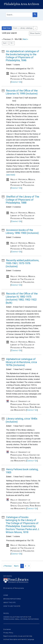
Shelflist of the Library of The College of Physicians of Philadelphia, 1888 (22, 200)
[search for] (19, 15)
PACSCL (6, 613)
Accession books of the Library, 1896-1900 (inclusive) (22, 232)
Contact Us (16, 82)
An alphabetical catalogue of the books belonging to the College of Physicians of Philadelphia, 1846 (22, 56)
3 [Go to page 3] (29, 566)
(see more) (11, 175)
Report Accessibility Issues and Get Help (18, 636)
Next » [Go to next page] (17, 566)
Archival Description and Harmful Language (19, 639)
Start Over (7, 28)
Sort (5, 43)
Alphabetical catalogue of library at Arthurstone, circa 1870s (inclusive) (21, 362)
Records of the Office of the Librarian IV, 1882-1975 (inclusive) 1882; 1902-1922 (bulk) (22, 298)
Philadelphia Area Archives (21, 4)
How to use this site (12, 606)
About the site (10, 603)
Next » (25, 39)
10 (12, 43)
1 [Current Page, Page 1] (22, 566)
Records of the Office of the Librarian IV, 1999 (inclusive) (22, 92)
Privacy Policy (8, 633)
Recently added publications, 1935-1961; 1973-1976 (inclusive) (22, 263)
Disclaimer (7, 629)
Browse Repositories (12, 599)
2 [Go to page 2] (26, 566)
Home (6, 595)
